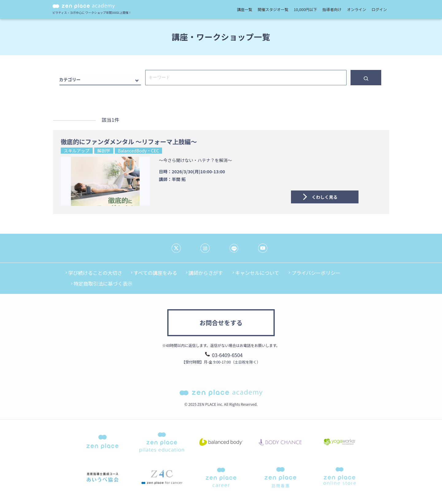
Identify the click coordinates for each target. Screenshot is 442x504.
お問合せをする (221, 323)
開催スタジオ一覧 (273, 9)
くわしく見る (325, 197)
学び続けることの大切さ (95, 273)
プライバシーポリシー (316, 273)
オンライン (357, 9)
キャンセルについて (257, 273)
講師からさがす (206, 273)
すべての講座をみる (155, 273)
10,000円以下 (305, 9)
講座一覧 (245, 9)
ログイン (379, 9)
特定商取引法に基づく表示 (103, 283)
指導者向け (332, 9)
